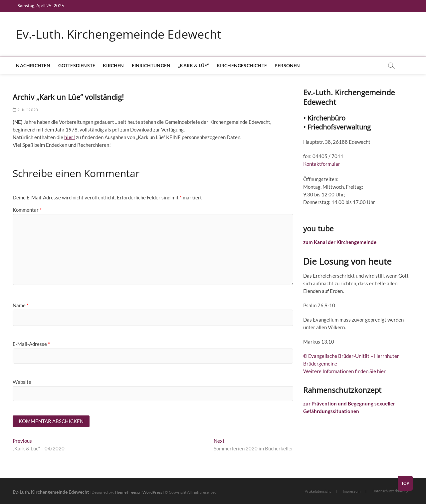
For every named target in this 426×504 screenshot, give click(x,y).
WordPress (152, 492)
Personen (287, 65)
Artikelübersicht (318, 491)
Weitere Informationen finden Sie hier (344, 371)
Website (22, 382)
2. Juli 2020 (25, 110)
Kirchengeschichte (242, 65)
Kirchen (113, 65)
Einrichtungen (151, 65)
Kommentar (27, 210)
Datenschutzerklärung (390, 491)
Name (21, 305)
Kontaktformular (322, 164)
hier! (70, 137)
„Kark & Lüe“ (193, 65)
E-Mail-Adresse (31, 344)
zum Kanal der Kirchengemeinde (340, 242)
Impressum (352, 491)
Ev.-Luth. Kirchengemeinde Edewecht (119, 34)
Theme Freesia (127, 492)
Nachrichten (33, 65)
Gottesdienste (77, 65)
